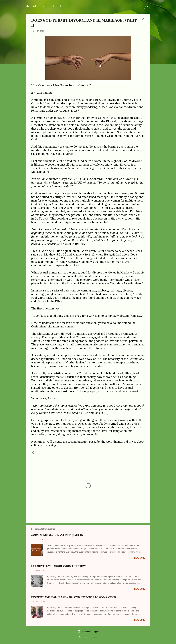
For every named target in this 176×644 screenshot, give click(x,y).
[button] (143, 20)
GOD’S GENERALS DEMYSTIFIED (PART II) (57, 535)
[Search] (149, 7)
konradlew (94, 637)
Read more (140, 558)
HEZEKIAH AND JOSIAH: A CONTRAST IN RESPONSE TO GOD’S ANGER (74, 597)
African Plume (49, 6)
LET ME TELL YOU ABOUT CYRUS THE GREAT (59, 566)
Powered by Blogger (88, 632)
